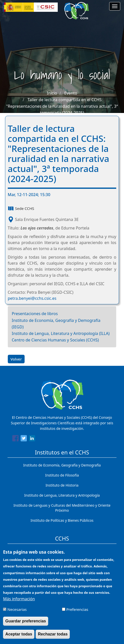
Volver (16, 359)
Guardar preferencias (26, 625)
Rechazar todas (53, 638)
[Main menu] (115, 6)
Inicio (52, 93)
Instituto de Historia (62, 485)
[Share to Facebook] (15, 439)
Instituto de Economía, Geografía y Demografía (62, 465)
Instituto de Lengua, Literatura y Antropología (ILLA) (61, 333)
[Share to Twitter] (24, 439)
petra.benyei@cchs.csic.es (32, 298)
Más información (19, 602)
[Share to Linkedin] (32, 439)
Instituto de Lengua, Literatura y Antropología (62, 495)
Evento (71, 93)
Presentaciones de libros (35, 314)
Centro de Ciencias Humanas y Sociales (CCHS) (55, 340)
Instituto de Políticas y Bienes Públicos (62, 520)
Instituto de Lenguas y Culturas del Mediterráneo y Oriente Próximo (62, 508)
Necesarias (17, 613)
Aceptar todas (19, 638)
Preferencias (77, 613)
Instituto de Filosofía (62, 475)
